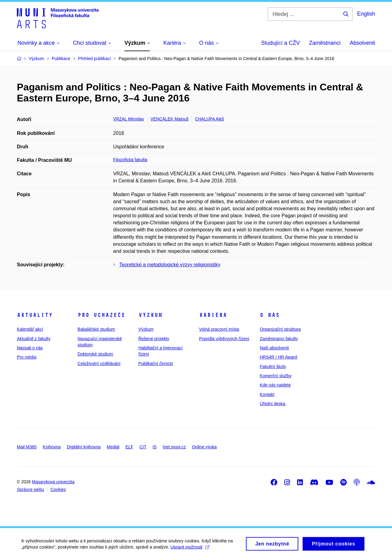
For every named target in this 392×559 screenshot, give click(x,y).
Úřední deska (272, 404)
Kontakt (267, 394)
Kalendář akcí (30, 329)
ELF (130, 447)
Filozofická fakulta (130, 160)
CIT (143, 447)
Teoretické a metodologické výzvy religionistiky (170, 265)
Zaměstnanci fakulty (279, 339)
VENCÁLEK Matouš (170, 119)
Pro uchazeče (101, 315)
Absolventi (362, 43)
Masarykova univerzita (53, 482)
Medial (113, 447)
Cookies (58, 489)
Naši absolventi (274, 348)
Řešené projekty (154, 339)
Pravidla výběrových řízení (224, 339)
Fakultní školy (273, 367)
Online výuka (204, 447)
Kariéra (213, 315)
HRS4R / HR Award (278, 357)
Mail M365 (27, 447)
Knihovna (52, 447)
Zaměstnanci (325, 43)
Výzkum (150, 315)
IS (155, 447)
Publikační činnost (156, 363)
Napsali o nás (30, 348)
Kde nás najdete (275, 385)
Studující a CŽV (281, 43)
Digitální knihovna (84, 447)
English (366, 14)
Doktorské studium (95, 354)
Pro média (27, 357)
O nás (270, 315)
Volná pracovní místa (219, 329)
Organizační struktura (280, 329)
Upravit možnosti (190, 549)
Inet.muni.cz (174, 447)
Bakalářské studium (96, 329)
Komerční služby (275, 376)
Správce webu (30, 489)
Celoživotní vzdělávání (99, 363)
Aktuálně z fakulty (34, 339)
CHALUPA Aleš (210, 119)
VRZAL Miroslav (129, 119)
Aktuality (35, 315)
